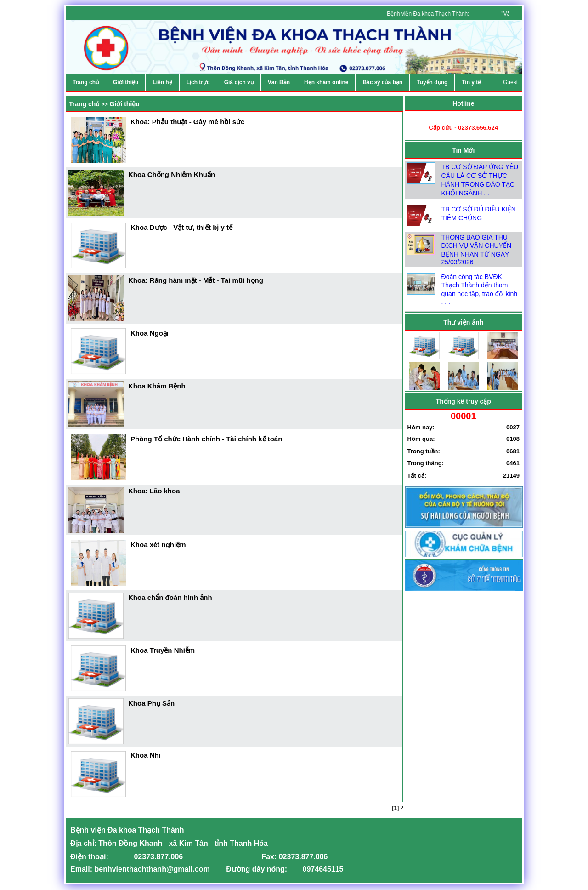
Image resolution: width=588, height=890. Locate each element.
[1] (396, 808)
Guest (510, 82)
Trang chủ (84, 104)
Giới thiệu (125, 104)
